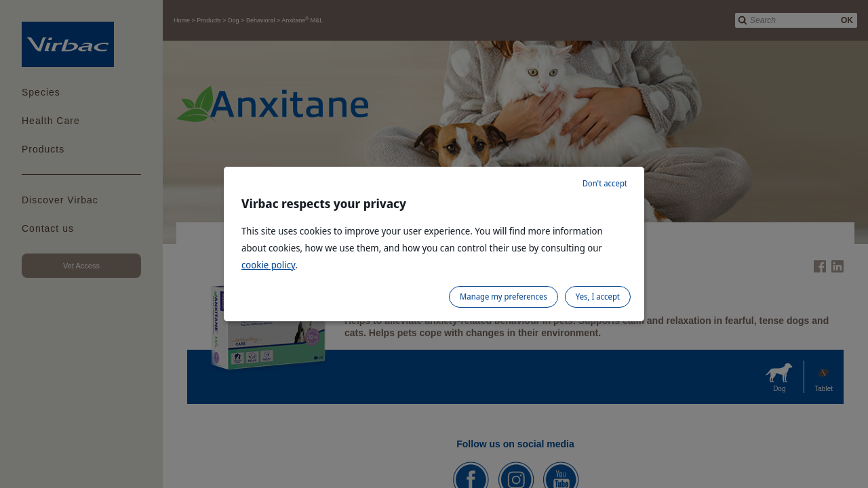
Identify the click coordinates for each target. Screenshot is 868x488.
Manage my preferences (504, 297)
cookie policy (268, 265)
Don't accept (605, 183)
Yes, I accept (598, 297)
